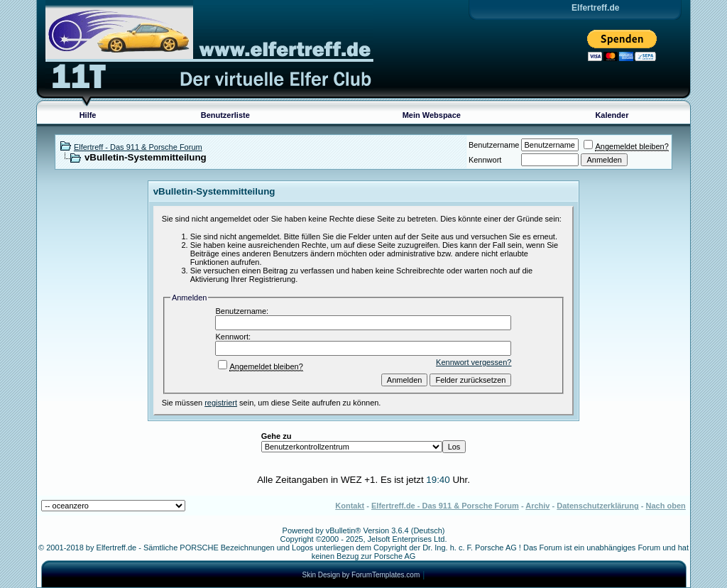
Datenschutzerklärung (598, 506)
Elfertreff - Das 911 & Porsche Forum (138, 147)
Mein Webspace (432, 115)
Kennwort (485, 160)
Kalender (612, 115)
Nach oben (666, 506)
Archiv (537, 506)
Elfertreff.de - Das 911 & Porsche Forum (445, 506)
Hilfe (88, 115)
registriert (221, 403)
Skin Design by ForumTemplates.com (361, 575)
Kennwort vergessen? (474, 362)
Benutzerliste (225, 115)
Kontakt (350, 506)
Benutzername (494, 145)
